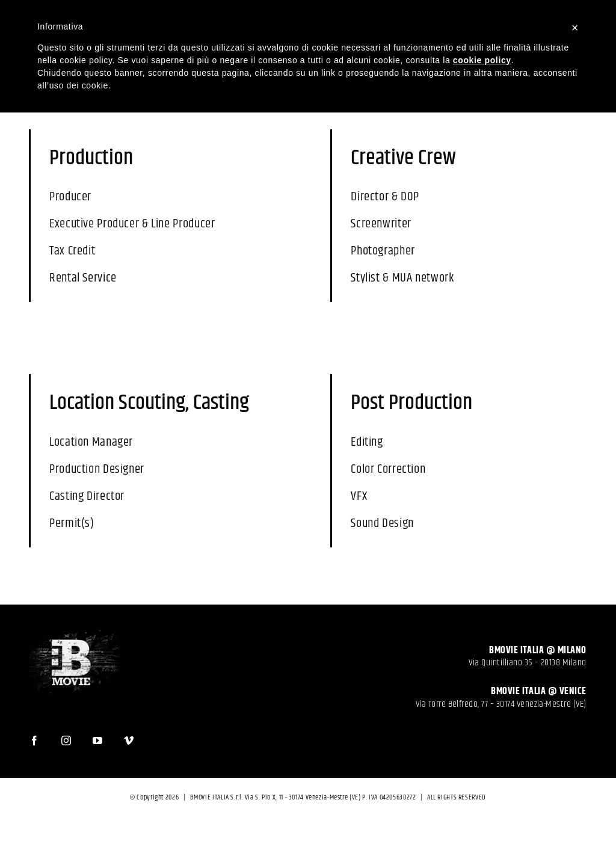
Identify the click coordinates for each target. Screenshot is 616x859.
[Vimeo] (135, 735)
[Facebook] (41, 735)
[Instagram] (72, 735)
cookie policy (482, 60)
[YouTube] (104, 735)
